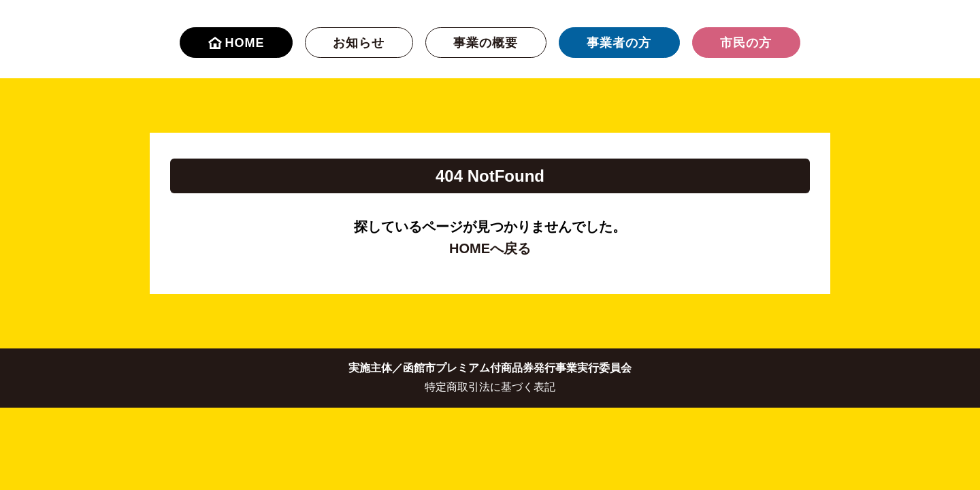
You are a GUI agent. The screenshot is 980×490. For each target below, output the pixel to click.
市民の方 (746, 43)
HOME (236, 43)
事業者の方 (619, 43)
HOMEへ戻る (490, 248)
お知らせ (359, 43)
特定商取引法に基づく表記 (490, 387)
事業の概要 (486, 43)
